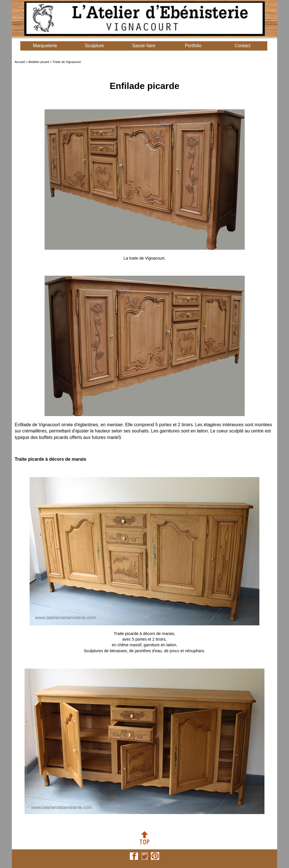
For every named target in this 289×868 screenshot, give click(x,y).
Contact (243, 46)
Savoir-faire (144, 46)
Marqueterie (45, 46)
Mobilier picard (39, 62)
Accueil (20, 62)
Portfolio (193, 46)
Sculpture (95, 46)
